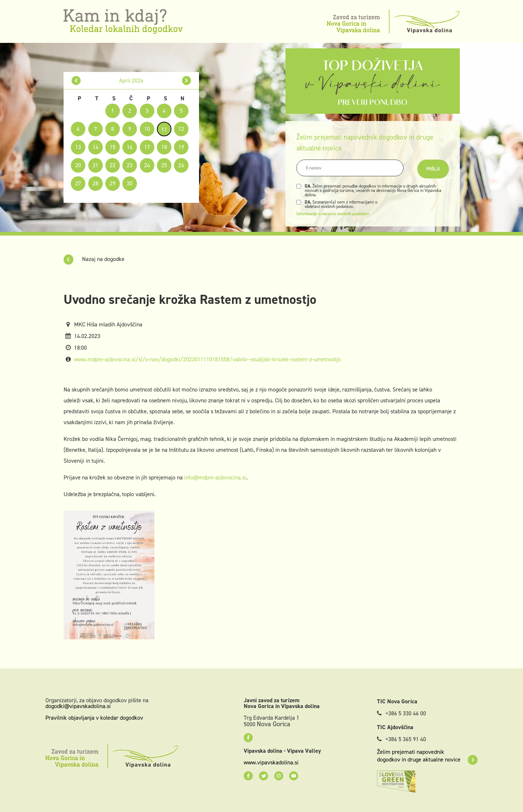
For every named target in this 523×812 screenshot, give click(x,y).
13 (78, 147)
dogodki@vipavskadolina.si (78, 706)
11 (164, 130)
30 (130, 183)
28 (96, 183)
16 (130, 147)
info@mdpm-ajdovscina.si (215, 477)
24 (147, 165)
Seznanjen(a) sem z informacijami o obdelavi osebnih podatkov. (341, 204)
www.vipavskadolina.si (271, 763)
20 (78, 165)
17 (147, 147)
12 (181, 129)
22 (113, 165)
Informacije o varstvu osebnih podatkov (333, 214)
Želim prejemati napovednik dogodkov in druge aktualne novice (427, 756)
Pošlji (433, 169)
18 (164, 147)
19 (181, 147)
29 (113, 183)
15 (113, 147)
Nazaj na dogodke (94, 259)
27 (78, 183)
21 (96, 165)
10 (147, 129)
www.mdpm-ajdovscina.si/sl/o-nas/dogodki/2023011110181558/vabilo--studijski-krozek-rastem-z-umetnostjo (207, 359)
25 (164, 165)
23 (130, 165)
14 (96, 147)
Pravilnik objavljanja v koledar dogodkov (94, 718)
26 (181, 165)
